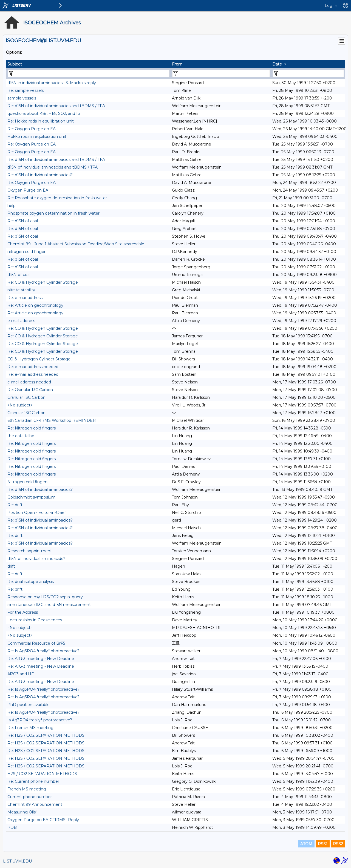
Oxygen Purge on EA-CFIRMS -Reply (43, 820)
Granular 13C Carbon (26, 397)
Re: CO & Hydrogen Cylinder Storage (43, 282)
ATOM (306, 844)
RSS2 (338, 844)
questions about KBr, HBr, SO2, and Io (44, 113)
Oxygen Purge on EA (28, 190)
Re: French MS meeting (30, 728)
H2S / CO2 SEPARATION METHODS (42, 774)
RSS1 (323, 844)
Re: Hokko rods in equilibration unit (41, 121)
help (12, 206)
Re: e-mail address (25, 298)
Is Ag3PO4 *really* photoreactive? (40, 720)
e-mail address (21, 321)
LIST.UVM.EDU (17, 861)
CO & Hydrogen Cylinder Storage (39, 359)
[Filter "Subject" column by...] (89, 73)
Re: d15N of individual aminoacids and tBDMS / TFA (56, 106)
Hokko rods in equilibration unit (37, 136)
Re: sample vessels (26, 90)
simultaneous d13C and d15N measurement (49, 605)
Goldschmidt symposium (31, 497)
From (177, 64)
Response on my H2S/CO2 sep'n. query (45, 597)
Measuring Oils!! (22, 812)
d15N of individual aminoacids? (36, 559)
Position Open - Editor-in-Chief (37, 513)
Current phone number (30, 797)
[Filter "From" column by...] (221, 73)
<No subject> (20, 405)
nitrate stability (21, 290)
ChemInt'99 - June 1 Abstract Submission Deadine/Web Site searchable (76, 244)
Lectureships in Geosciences (35, 620)
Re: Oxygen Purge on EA (32, 129)
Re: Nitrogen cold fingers (32, 428)
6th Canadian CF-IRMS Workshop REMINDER (52, 420)
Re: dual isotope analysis (31, 582)
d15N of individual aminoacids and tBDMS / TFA (53, 167)
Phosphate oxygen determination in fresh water (53, 213)
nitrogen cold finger (26, 252)
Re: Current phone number (33, 781)
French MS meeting (27, 789)
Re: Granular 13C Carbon (30, 390)
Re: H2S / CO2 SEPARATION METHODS (46, 735)
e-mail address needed (29, 382)
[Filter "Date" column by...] (308, 73)
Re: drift (15, 505)
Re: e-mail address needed (33, 367)
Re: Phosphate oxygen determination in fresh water (57, 198)
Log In (331, 5)
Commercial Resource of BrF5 (36, 643)
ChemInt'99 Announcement (35, 804)
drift (11, 566)
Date (277, 64)
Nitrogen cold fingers (28, 482)
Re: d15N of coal (23, 221)
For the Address (23, 612)
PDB (12, 827)
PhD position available (29, 705)
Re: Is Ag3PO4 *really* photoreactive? (43, 651)
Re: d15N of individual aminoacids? (40, 175)
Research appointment (30, 551)
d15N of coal (19, 275)
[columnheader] (88, 64)
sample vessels (22, 98)
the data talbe (21, 436)
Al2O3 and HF (21, 674)
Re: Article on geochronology (35, 305)
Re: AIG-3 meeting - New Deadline (41, 659)
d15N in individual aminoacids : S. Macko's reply (52, 83)
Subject (15, 64)
